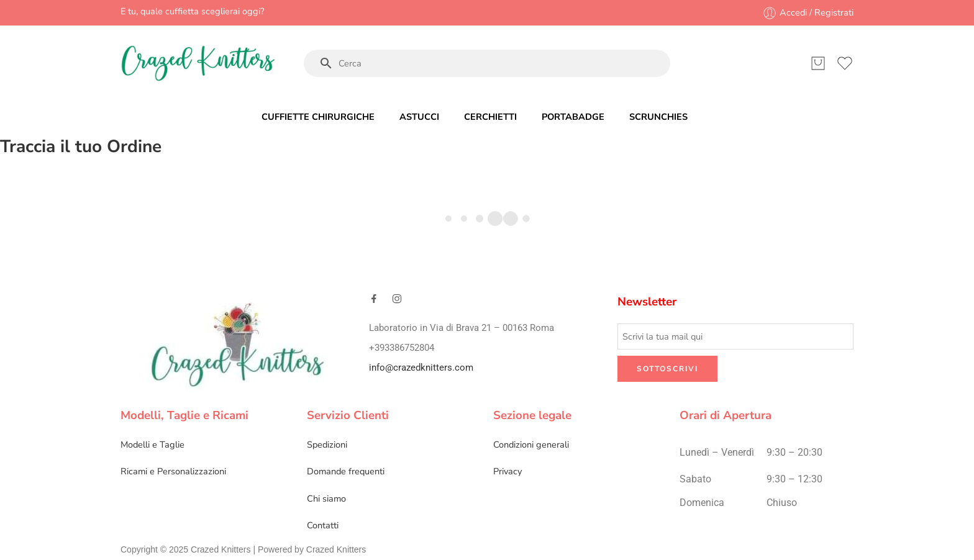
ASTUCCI (419, 117)
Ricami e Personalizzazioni (173, 471)
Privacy (507, 471)
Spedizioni (327, 445)
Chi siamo (326, 499)
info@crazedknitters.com (421, 368)
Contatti (323, 525)
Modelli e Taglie (152, 445)
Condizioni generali (531, 445)
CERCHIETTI (490, 117)
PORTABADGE (573, 117)
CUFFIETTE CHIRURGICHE (318, 117)
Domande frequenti (346, 471)
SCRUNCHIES (658, 117)
